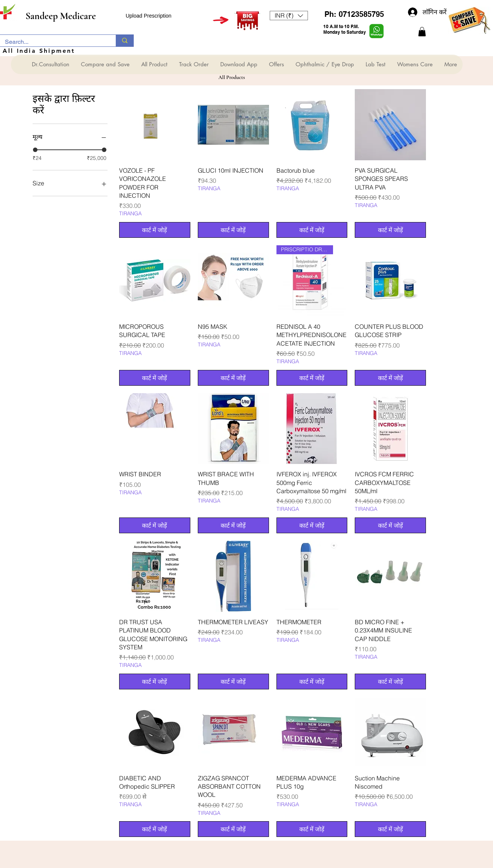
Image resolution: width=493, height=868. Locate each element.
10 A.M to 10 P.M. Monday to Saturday (345, 29)
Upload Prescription (148, 16)
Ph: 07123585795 (354, 14)
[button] (289, 16)
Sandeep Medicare (61, 16)
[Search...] (52, 42)
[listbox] (289, 16)
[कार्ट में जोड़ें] (155, 230)
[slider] (35, 150)
